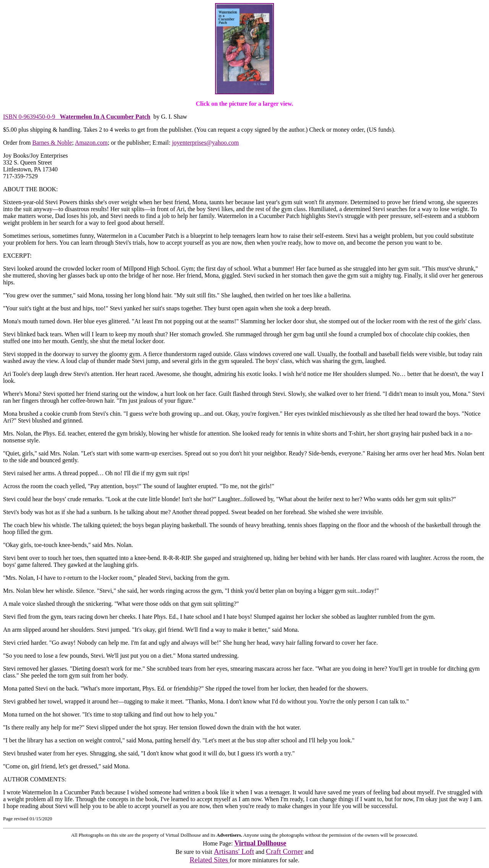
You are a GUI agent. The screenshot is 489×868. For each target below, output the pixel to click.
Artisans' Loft (234, 851)
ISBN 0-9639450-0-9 (77, 117)
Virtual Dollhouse (260, 843)
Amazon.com (91, 143)
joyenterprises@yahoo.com (205, 143)
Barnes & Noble (52, 143)
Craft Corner (285, 851)
